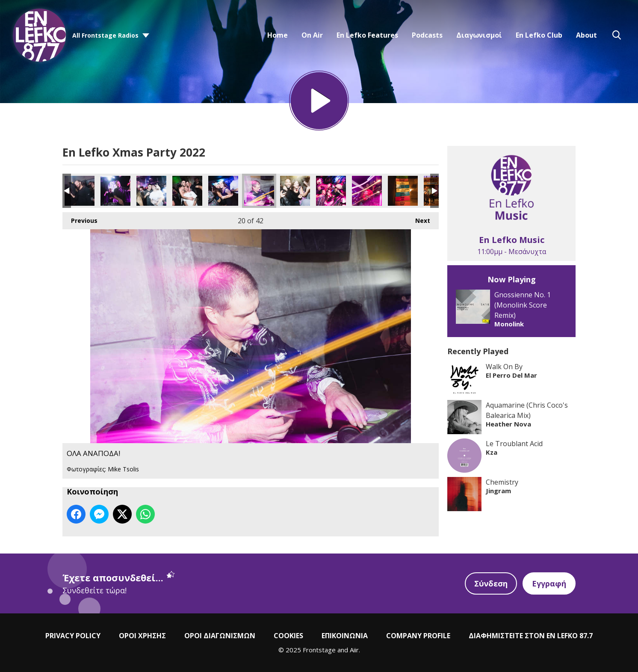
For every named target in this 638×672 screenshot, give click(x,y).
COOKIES (288, 636)
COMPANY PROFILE (418, 636)
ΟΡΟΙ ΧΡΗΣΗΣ (142, 636)
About (586, 35)
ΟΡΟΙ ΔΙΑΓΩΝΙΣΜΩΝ (220, 636)
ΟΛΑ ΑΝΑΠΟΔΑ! (80, 191)
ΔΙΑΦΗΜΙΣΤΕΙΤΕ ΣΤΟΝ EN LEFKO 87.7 (531, 636)
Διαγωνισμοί (479, 35)
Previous (80, 218)
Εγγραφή (549, 583)
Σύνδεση (491, 583)
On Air (312, 35)
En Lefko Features (367, 35)
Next (418, 218)
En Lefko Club (539, 35)
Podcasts (427, 35)
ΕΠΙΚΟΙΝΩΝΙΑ (345, 636)
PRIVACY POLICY (73, 636)
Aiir (354, 650)
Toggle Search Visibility (617, 35)
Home (278, 35)
